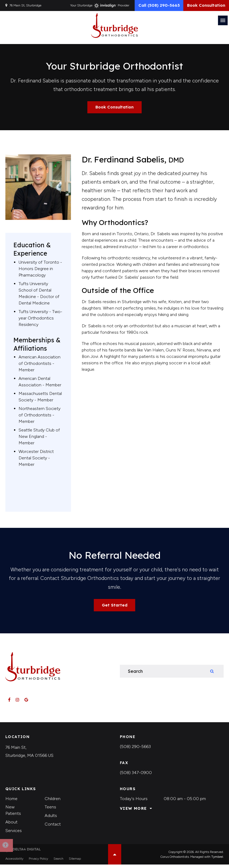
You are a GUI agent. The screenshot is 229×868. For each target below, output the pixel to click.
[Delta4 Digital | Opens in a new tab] (23, 853)
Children (53, 802)
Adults (51, 819)
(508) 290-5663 (135, 750)
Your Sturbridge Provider (91, 7)
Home (11, 802)
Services (14, 834)
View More (133, 812)
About (11, 825)
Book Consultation (204, 6)
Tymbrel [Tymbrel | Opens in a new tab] (217, 860)
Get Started (114, 608)
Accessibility (14, 862)
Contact (53, 827)
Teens (50, 810)
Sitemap (75, 862)
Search (58, 862)
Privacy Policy (38, 862)
